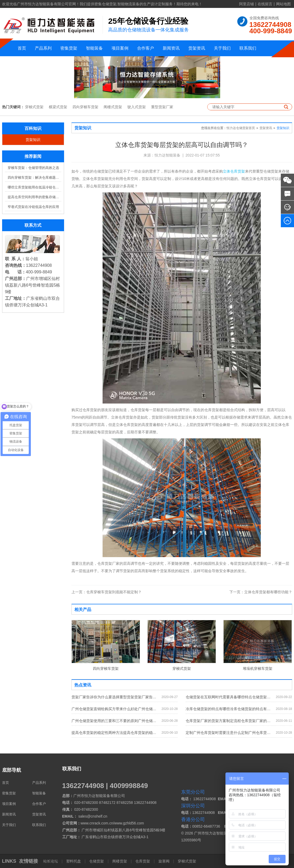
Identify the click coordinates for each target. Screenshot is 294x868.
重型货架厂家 (162, 107)
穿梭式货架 (34, 107)
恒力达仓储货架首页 (241, 128)
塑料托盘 (74, 861)
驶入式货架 (137, 107)
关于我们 (222, 48)
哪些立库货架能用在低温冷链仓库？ (34, 187)
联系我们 (248, 48)
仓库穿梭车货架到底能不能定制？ (107, 592)
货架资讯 (197, 48)
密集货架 (69, 48)
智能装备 (94, 48)
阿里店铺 (247, 4)
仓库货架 (143, 861)
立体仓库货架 (234, 171)
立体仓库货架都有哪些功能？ (261, 592)
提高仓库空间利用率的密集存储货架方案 (34, 197)
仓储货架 (97, 861)
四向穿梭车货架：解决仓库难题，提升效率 (34, 177)
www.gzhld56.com (129, 823)
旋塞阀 (164, 861)
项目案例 (120, 48)
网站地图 (283, 4)
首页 (22, 48)
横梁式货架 (58, 107)
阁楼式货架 (113, 107)
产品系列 (43, 48)
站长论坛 (51, 861)
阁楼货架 (120, 861)
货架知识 (33, 140)
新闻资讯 (171, 48)
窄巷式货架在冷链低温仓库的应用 (33, 207)
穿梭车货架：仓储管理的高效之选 (33, 168)
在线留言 (265, 4)
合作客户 (146, 48)
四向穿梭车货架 (85, 107)
